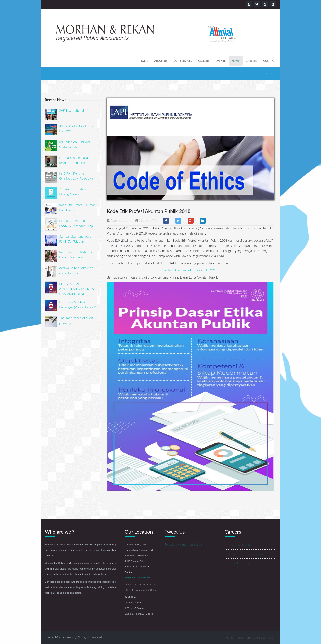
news (236, 61)
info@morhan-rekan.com (138, 577)
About (239, 638)
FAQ (271, 638)
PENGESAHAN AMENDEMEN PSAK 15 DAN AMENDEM (76, 289)
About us (161, 61)
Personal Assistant (241, 545)
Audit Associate (239, 563)
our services (183, 61)
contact (270, 61)
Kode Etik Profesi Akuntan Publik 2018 (190, 270)
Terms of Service (255, 638)
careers (251, 61)
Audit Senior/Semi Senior (246, 554)
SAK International (71, 110)
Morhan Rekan (65, 637)
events (221, 61)
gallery (204, 61)
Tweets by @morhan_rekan (183, 544)
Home (144, 61)
